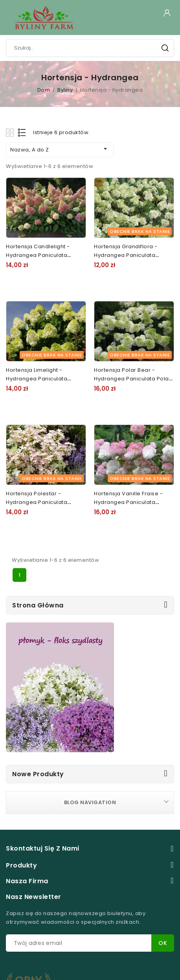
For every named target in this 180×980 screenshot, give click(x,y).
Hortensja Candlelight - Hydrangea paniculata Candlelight (38, 255)
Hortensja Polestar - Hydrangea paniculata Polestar (37, 502)
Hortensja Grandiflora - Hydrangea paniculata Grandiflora (126, 255)
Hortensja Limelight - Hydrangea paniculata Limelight (37, 379)
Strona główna (38, 605)
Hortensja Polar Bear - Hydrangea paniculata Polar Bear (132, 379)
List (22, 132)
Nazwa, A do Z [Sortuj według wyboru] (60, 149)
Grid (11, 132)
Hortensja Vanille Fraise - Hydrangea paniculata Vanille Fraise (128, 502)
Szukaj (165, 48)
